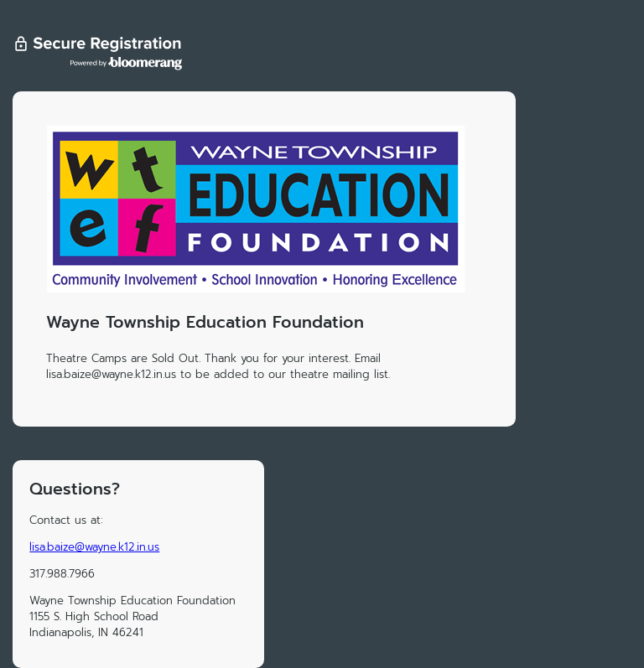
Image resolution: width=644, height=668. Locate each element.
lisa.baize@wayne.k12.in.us (94, 547)
